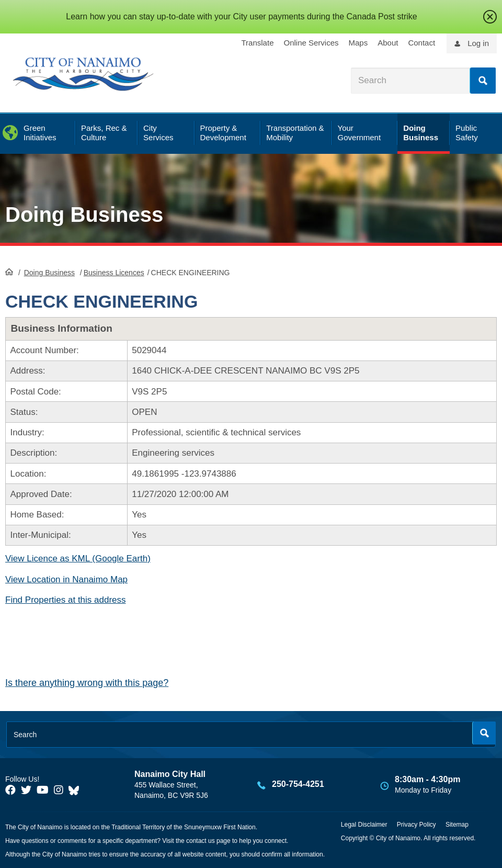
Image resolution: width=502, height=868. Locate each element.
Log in (478, 43)
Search (483, 81)
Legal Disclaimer (364, 825)
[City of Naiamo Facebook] (10, 790)
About (388, 43)
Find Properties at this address (66, 600)
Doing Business (84, 215)
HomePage (9, 272)
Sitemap (457, 825)
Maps (358, 43)
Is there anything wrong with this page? (87, 683)
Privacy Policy (417, 825)
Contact (421, 43)
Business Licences (114, 273)
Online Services (311, 43)
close (490, 17)
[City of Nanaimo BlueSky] (76, 790)
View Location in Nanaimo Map (66, 579)
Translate (258, 43)
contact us (201, 841)
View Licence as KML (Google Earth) (78, 559)
